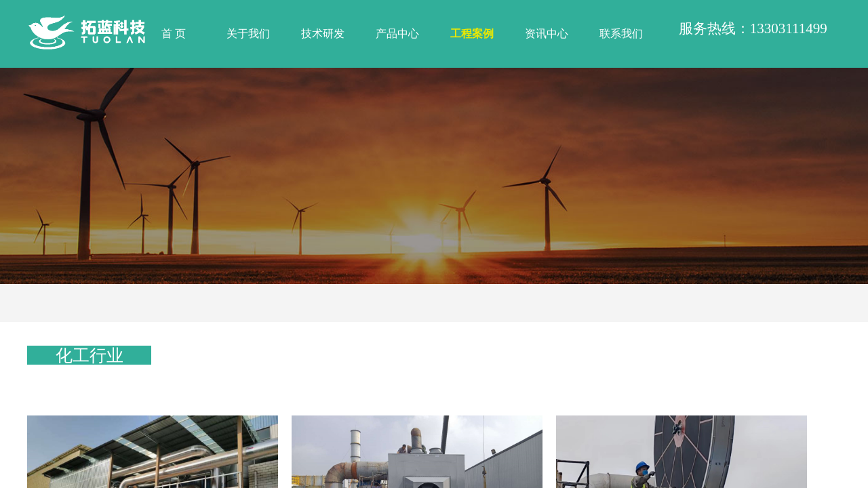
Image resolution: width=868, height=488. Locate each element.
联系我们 (621, 34)
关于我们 (248, 34)
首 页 (174, 34)
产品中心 (397, 34)
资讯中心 (547, 34)
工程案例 (472, 34)
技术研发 (323, 34)
